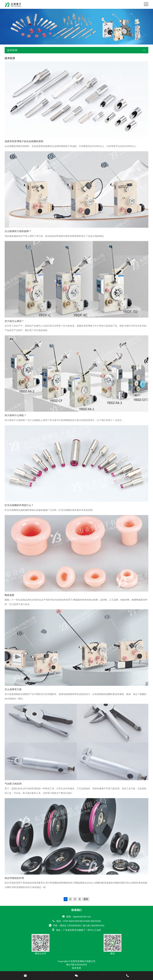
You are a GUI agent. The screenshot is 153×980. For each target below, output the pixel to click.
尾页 (86, 899)
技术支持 (76, 968)
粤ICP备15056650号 (77, 965)
